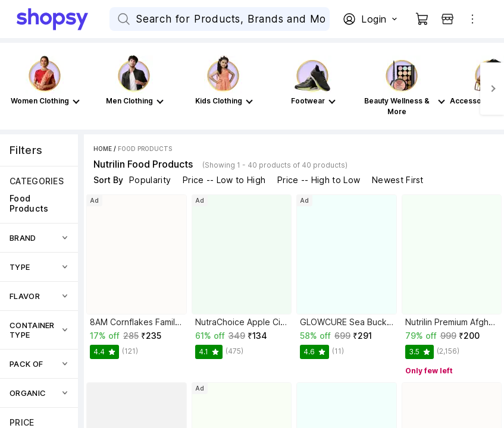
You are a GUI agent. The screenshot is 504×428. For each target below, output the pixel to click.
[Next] (492, 89)
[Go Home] (63, 19)
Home (103, 149)
